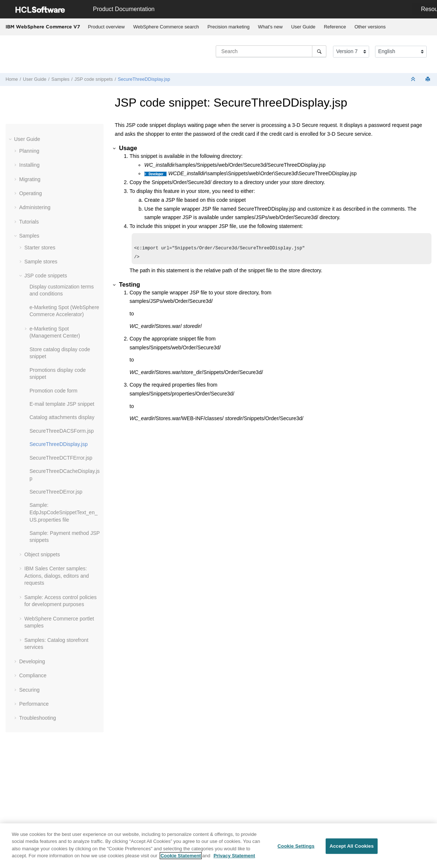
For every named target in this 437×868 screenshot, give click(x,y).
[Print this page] (429, 79)
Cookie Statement (181, 856)
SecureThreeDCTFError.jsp (61, 458)
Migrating (30, 179)
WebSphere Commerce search (166, 27)
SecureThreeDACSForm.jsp (62, 431)
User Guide (303, 27)
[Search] (319, 51)
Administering (35, 207)
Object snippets (42, 554)
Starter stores (40, 248)
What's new (270, 27)
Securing (29, 690)
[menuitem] (106, 27)
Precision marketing (228, 27)
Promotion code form (53, 391)
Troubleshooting (38, 718)
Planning (29, 151)
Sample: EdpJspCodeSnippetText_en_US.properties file (63, 512)
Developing (32, 661)
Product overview (107, 27)
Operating (30, 193)
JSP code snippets (94, 79)
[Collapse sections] (414, 79)
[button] (11, 139)
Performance (34, 704)
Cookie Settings (296, 846)
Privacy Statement (234, 856)
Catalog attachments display (62, 417)
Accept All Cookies (352, 846)
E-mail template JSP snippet (62, 404)
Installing (29, 165)
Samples (60, 79)
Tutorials (29, 222)
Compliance (33, 675)
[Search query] (271, 51)
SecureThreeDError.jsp (56, 492)
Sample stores (41, 262)
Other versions (370, 27)
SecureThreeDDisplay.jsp (144, 79)
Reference (335, 27)
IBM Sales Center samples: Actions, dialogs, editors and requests (57, 576)
